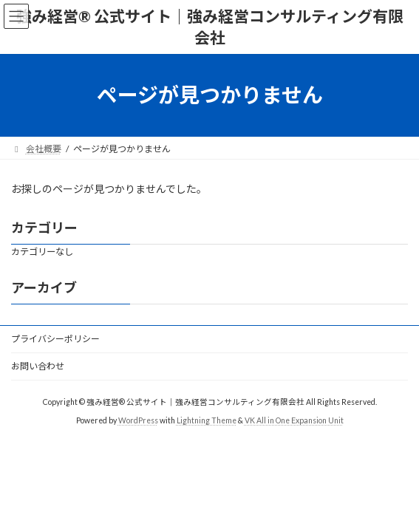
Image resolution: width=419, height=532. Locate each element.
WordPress (138, 420)
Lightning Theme (207, 420)
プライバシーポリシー (55, 339)
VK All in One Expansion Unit (294, 420)
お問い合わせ (38, 366)
